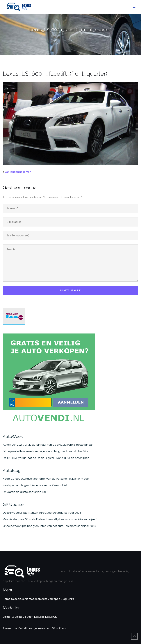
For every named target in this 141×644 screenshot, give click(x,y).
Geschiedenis (20, 599)
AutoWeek (13, 436)
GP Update (13, 504)
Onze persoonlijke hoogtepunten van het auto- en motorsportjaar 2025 (49, 526)
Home (7, 599)
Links (71, 599)
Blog (64, 599)
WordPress (59, 628)
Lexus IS (39, 617)
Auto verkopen (51, 599)
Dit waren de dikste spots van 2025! (26, 492)
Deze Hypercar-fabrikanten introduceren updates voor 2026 (42, 513)
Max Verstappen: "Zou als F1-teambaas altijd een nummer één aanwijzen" (50, 519)
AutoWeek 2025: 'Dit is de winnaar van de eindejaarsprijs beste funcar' (48, 445)
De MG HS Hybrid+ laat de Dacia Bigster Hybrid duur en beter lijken (46, 458)
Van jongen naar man (18, 172)
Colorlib (23, 628)
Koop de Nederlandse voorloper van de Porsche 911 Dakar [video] (46, 479)
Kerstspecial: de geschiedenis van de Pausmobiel (35, 485)
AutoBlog (12, 470)
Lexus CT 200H (24, 617)
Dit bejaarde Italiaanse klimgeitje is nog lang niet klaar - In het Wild (46, 451)
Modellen (35, 599)
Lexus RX (8, 617)
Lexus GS (51, 617)
